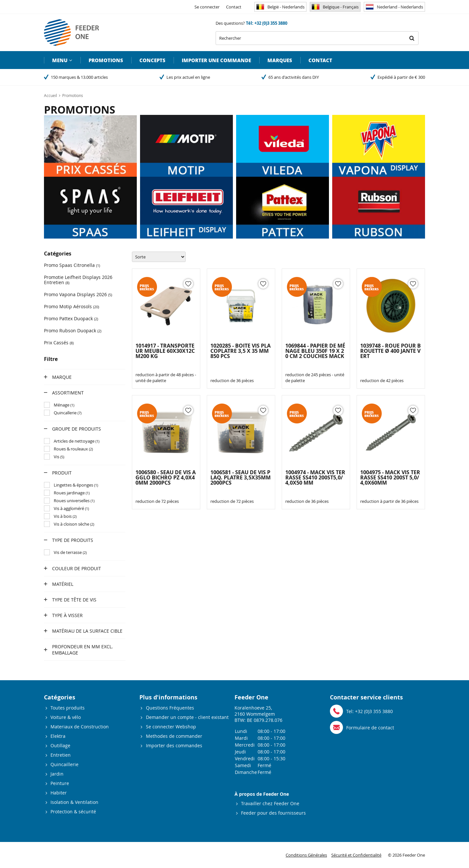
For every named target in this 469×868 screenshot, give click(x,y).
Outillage (60, 745)
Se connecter (207, 7)
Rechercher (412, 38)
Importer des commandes (174, 745)
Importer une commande (216, 60)
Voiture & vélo (66, 717)
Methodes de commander (174, 736)
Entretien (61, 755)
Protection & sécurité (73, 812)
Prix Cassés (59, 343)
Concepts (152, 60)
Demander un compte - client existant (187, 717)
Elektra (58, 736)
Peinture (60, 783)
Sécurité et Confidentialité (356, 855)
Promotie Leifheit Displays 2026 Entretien (78, 280)
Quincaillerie (64, 764)
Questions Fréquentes (170, 708)
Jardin (57, 774)
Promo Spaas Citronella (72, 265)
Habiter (59, 793)
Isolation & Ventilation (74, 802)
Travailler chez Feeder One (270, 803)
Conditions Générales (306, 855)
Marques (280, 60)
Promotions (106, 60)
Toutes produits (68, 708)
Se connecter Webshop (171, 727)
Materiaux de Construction (80, 727)
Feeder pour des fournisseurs (273, 813)
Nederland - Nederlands (394, 7)
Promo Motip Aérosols (71, 306)
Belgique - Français (335, 7)
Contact (234, 7)
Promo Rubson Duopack (73, 331)
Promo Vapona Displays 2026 (78, 294)
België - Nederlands (280, 7)
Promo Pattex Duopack (71, 318)
